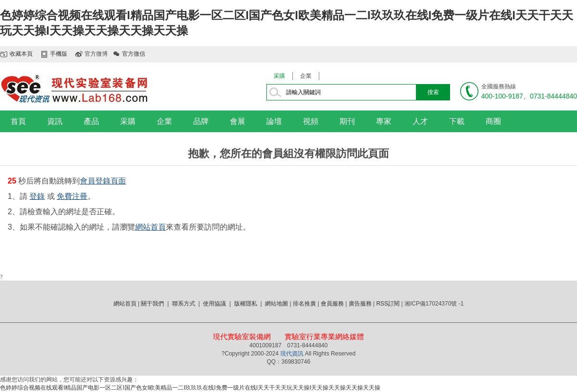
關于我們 (152, 304)
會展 (238, 121)
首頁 (18, 121)
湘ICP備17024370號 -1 (434, 304)
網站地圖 (276, 304)
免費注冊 (72, 196)
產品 (91, 121)
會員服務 (332, 304)
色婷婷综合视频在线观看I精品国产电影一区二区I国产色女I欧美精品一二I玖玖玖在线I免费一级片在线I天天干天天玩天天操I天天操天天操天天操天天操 (190, 388)
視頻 (311, 121)
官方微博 (96, 54)
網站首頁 (151, 227)
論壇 (274, 121)
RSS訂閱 (388, 304)
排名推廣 (304, 304)
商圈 (493, 121)
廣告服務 (360, 304)
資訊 (55, 121)
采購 (279, 76)
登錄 (37, 196)
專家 (384, 121)
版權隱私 (246, 304)
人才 (420, 121)
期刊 (347, 121)
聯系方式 (184, 304)
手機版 (59, 54)
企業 (306, 76)
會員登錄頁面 (103, 181)
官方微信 (134, 54)
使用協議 (214, 304)
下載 (457, 121)
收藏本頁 (21, 54)
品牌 (201, 121)
